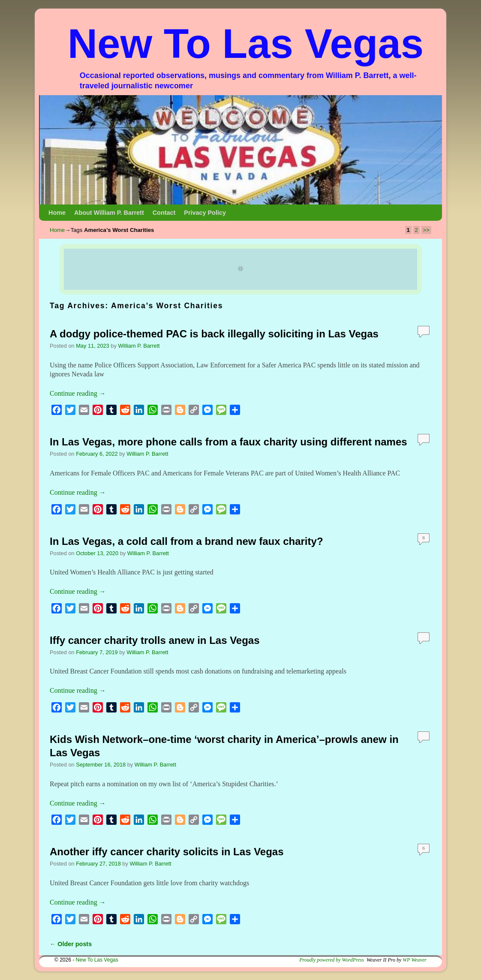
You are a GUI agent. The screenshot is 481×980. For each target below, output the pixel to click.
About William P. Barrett (109, 213)
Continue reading (78, 393)
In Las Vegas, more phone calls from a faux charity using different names (228, 442)
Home (57, 213)
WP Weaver (415, 960)
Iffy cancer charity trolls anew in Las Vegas (155, 640)
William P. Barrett (139, 346)
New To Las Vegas (246, 44)
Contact (164, 213)
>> (426, 230)
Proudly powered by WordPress (332, 960)
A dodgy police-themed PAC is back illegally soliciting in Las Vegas (214, 334)
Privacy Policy (205, 213)
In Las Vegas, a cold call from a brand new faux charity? (186, 541)
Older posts (71, 944)
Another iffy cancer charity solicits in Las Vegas (167, 852)
